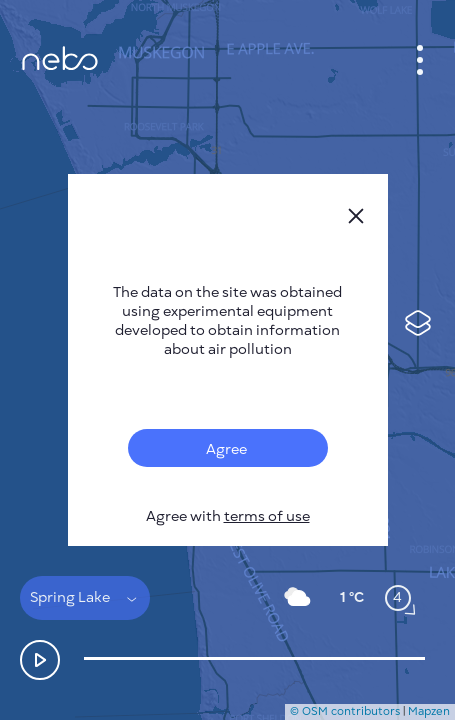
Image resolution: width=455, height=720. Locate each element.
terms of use (267, 516)
